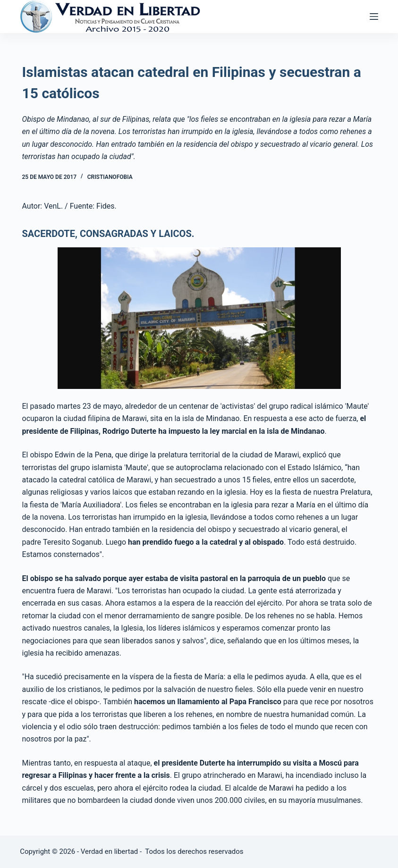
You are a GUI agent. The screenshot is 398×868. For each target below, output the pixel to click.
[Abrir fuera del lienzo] (374, 17)
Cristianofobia (110, 177)
